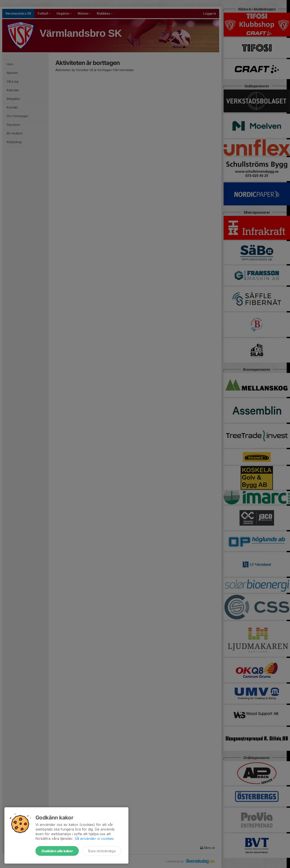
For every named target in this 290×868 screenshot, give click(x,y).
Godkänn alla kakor (57, 851)
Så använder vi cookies (94, 839)
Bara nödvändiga (102, 851)
